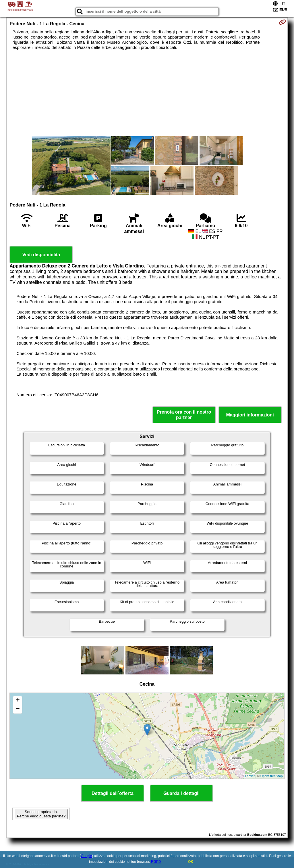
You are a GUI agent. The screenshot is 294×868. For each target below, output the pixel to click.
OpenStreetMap (272, 776)
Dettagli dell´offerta (113, 793)
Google (87, 856)
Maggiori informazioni (250, 415)
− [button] (18, 709)
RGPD (156, 862)
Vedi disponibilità (41, 255)
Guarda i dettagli (181, 793)
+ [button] (18, 701)
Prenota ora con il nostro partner (184, 415)
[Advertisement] (147, 93)
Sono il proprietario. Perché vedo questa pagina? (41, 814)
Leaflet (250, 776)
